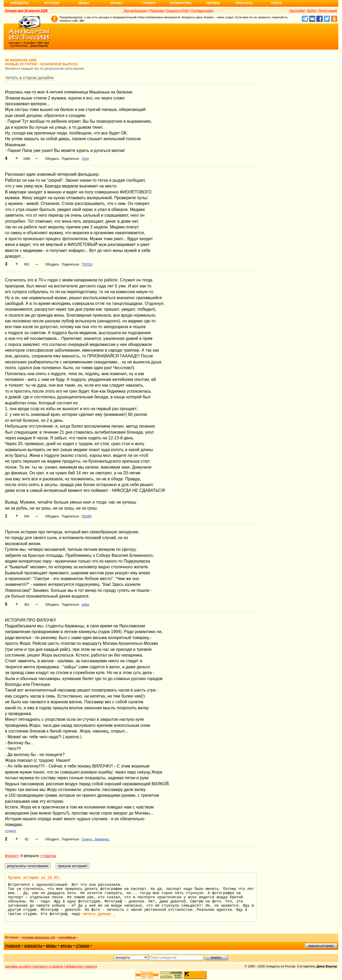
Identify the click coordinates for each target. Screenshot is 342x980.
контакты (40, 966)
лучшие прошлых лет (39, 937)
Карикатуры (181, 3)
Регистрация (328, 11)
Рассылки (157, 11)
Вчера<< (12, 856)
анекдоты (33, 946)
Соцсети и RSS (178, 11)
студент (11, 831)
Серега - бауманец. (96, 839)
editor (85, 605)
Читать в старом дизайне (29, 78)
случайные (67, 937)
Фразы (116, 3)
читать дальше (99, 914)
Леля (85, 159)
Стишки (148, 3)
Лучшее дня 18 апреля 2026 (26, 11)
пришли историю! (321, 946)
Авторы (213, 3)
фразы (66, 946)
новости (91, 966)
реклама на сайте (18, 966)
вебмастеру (74, 966)
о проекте (56, 966)
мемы (51, 946)
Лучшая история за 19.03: (34, 878)
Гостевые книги (202, 11)
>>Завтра (48, 856)
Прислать (244, 3)
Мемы (84, 3)
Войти (312, 11)
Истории (52, 3)
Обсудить (52, 159)
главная (13, 946)
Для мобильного (136, 11)
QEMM (86, 516)
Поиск (277, 3)
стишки (83, 946)
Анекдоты (19, 3)
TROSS (87, 264)
